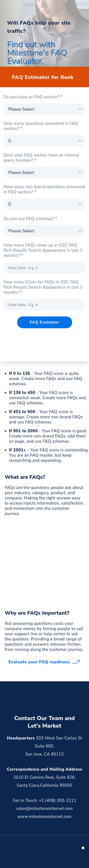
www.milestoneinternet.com (44, 817)
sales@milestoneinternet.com (44, 809)
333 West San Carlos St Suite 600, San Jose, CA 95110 (54, 746)
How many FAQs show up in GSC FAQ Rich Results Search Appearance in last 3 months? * (43, 250)
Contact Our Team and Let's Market (44, 722)
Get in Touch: (25, 801)
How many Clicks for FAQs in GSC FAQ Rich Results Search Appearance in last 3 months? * (43, 287)
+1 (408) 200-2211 (58, 801)
